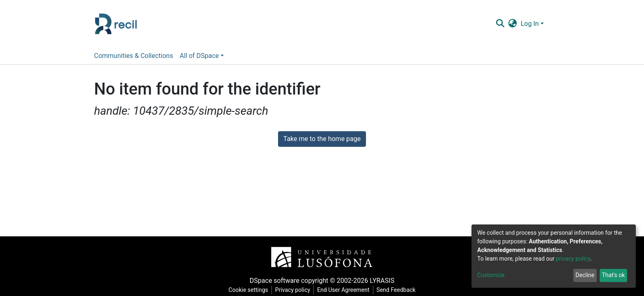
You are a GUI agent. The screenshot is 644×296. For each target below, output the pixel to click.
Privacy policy (293, 290)
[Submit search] (500, 24)
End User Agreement (343, 290)
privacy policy (573, 259)
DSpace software (275, 281)
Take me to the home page (322, 139)
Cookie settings (248, 290)
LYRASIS (382, 281)
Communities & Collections (133, 56)
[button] (512, 24)
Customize (491, 275)
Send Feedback (396, 290)
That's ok (613, 275)
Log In (530, 24)
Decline (585, 275)
